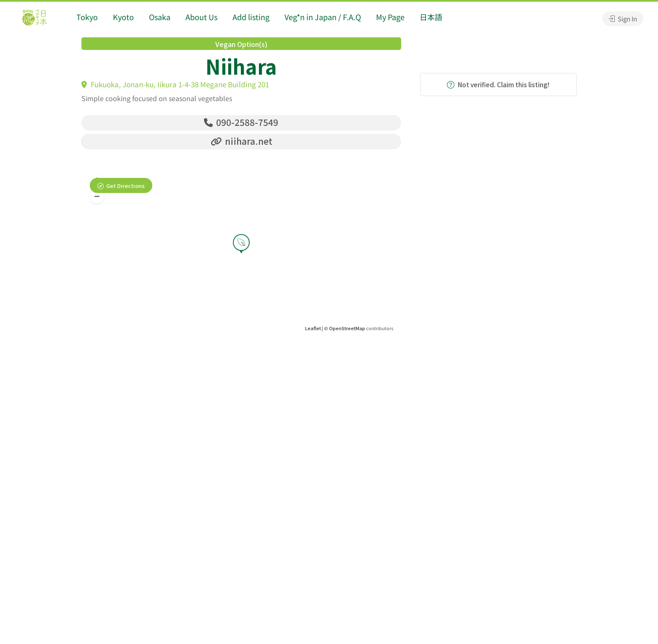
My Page (390, 17)
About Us (201, 17)
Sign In (623, 19)
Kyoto (123, 17)
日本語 (431, 17)
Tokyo (87, 17)
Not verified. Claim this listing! (498, 85)
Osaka (160, 17)
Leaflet (313, 328)
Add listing (251, 17)
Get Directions (125, 186)
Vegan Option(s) (241, 44)
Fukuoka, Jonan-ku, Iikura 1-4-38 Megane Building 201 (175, 84)
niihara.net (242, 141)
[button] (97, 197)
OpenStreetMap (347, 328)
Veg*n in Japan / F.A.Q (323, 17)
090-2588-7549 (241, 122)
